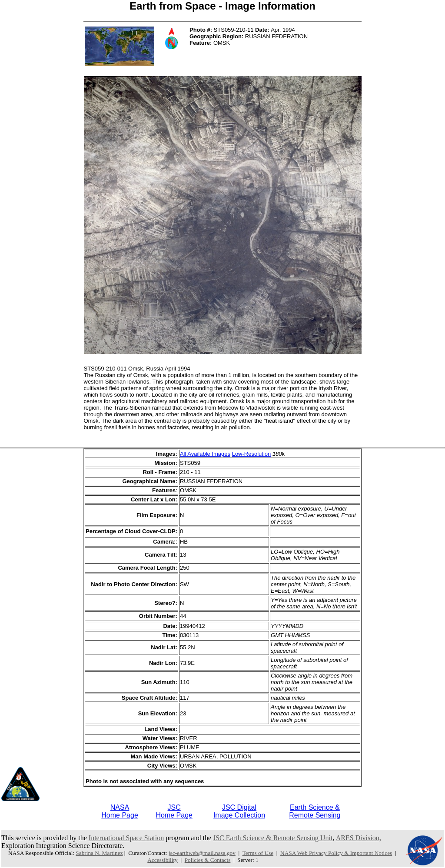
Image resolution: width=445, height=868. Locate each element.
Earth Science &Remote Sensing (315, 811)
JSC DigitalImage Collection (239, 811)
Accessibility (162, 860)
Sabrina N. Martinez (99, 853)
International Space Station (126, 838)
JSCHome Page (174, 811)
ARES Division (358, 838)
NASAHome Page (120, 811)
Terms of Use (258, 853)
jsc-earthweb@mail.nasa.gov (202, 853)
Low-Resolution (252, 454)
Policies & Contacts (208, 860)
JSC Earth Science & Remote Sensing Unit (273, 838)
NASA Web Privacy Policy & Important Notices (336, 853)
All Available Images (205, 454)
